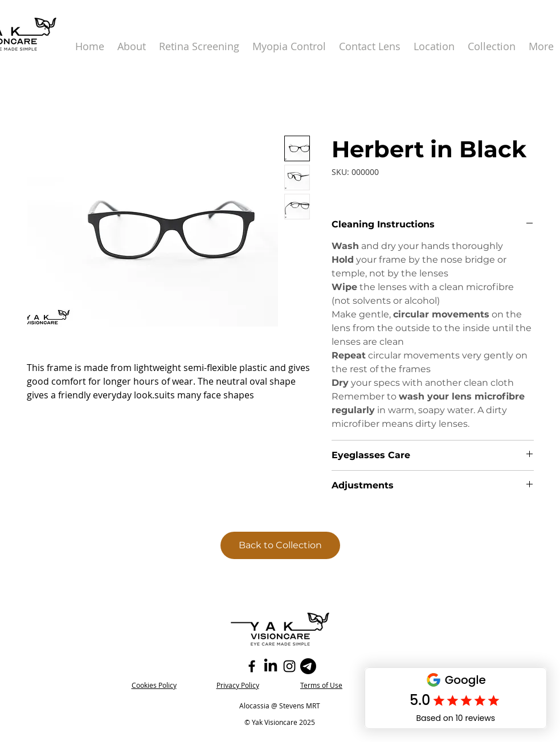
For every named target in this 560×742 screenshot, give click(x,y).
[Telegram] (308, 666)
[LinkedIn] (271, 666)
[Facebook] (252, 666)
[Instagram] (289, 666)
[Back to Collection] (280, 545)
